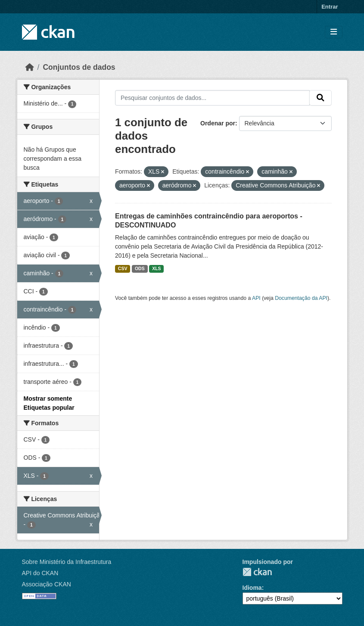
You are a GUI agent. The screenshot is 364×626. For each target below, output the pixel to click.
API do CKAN (40, 573)
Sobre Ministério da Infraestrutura (67, 562)
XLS (156, 268)
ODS (140, 268)
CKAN (257, 572)
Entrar (330, 7)
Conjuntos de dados (79, 67)
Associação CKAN (47, 584)
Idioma (252, 588)
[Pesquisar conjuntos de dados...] (212, 98)
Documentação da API (301, 298)
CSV (123, 268)
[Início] (30, 67)
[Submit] (320, 98)
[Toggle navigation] (334, 32)
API (256, 298)
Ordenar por (218, 123)
